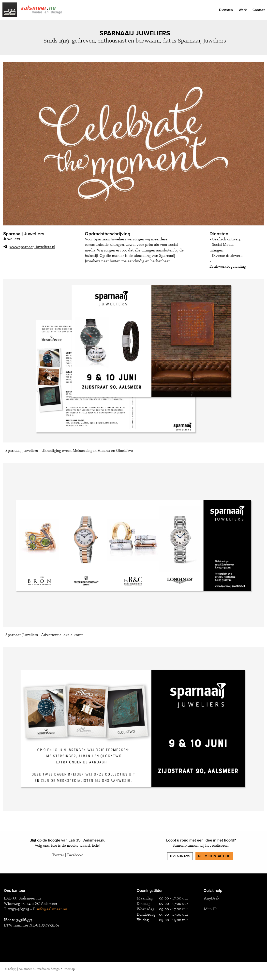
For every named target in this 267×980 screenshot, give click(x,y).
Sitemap (69, 969)
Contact (259, 10)
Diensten (226, 10)
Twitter (58, 855)
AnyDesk (212, 898)
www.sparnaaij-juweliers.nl (29, 247)
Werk (243, 10)
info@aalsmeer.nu (52, 909)
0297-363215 (180, 856)
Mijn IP (210, 909)
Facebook (75, 855)
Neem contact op (214, 856)
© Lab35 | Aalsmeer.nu (32, 969)
